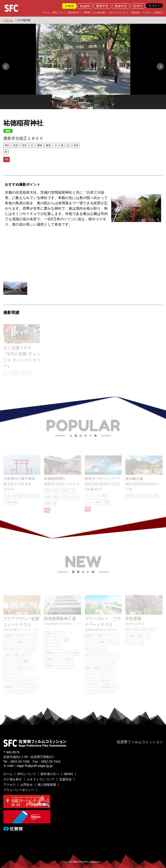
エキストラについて (119, 13)
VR (7, 159)
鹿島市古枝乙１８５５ (23, 138)
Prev (6, 67)
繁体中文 (102, 6)
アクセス (147, 13)
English (85, 6)
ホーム (47, 13)
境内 (25, 145)
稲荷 (76, 145)
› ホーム (8, 20)
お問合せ (158, 13)
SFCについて (59, 13)
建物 (40, 145)
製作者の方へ (75, 13)
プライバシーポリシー (19, 790)
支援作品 (135, 13)
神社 (7, 145)
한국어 (138, 6)
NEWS (87, 13)
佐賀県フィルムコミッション (140, 742)
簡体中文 (121, 6)
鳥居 (16, 145)
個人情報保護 (47, 785)
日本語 (69, 6)
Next (160, 67)
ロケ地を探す (100, 13)
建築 (48, 145)
